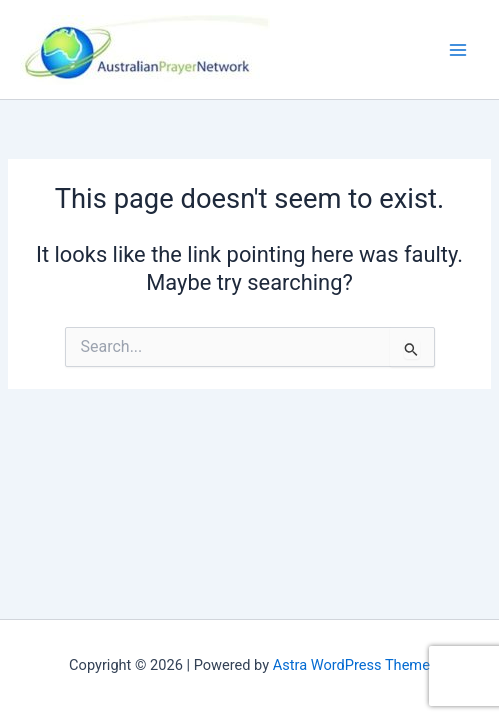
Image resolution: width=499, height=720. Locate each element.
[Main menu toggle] (458, 50)
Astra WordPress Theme (351, 665)
